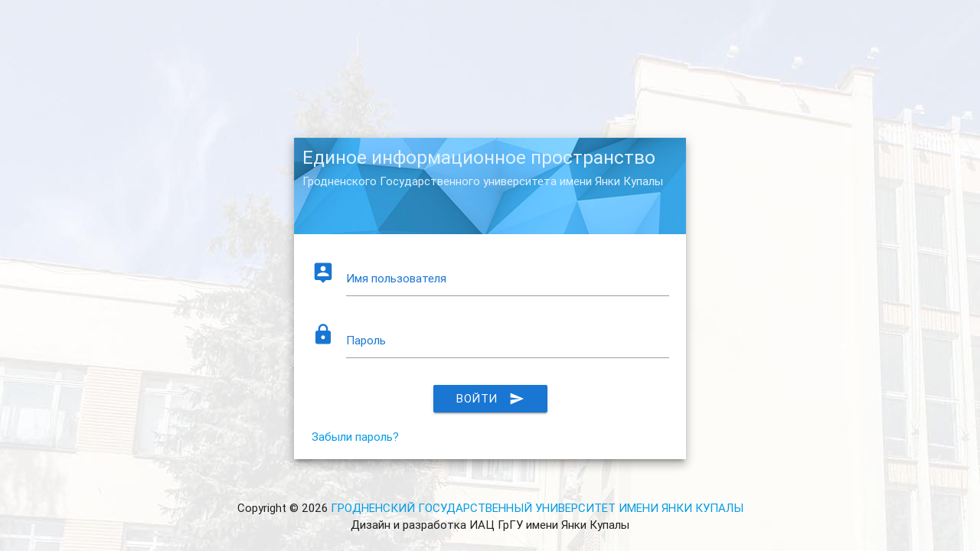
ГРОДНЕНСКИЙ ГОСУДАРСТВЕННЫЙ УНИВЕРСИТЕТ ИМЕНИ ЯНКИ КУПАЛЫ (537, 508)
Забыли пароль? (355, 437)
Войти (490, 399)
